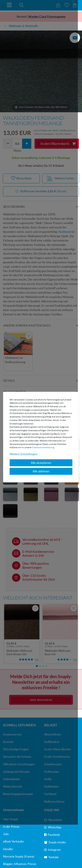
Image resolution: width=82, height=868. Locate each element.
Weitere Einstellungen (24, 454)
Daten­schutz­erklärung (43, 447)
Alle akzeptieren (41, 463)
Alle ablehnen (41, 471)
